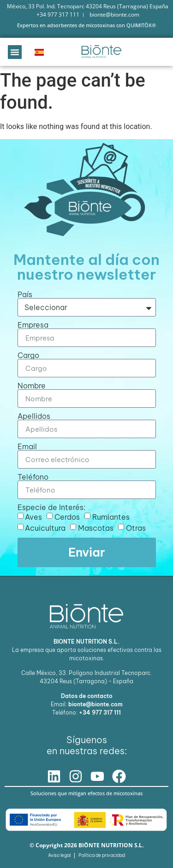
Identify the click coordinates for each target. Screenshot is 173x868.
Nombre (32, 386)
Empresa (33, 325)
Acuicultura (45, 528)
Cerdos (67, 517)
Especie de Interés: (51, 507)
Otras (136, 528)
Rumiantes (111, 517)
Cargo (28, 355)
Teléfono (33, 477)
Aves (33, 517)
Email (27, 446)
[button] (15, 52)
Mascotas (96, 528)
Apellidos (34, 416)
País (25, 294)
